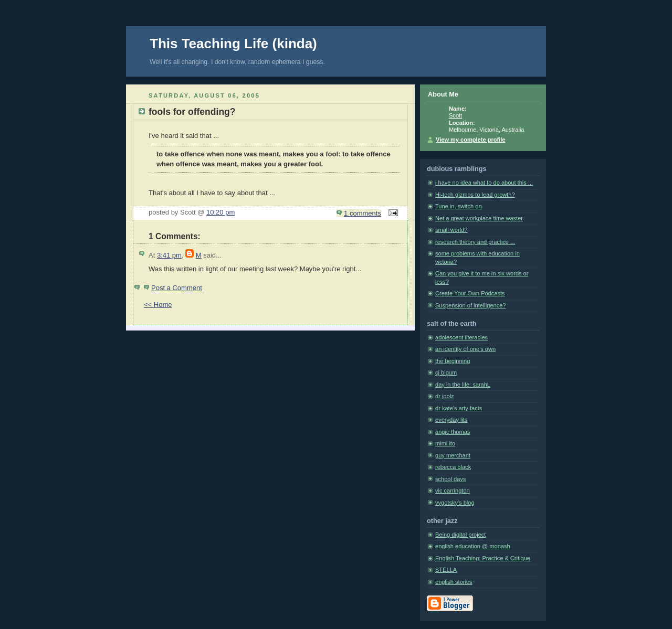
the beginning (453, 361)
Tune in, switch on (459, 206)
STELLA (446, 570)
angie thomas (453, 432)
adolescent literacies (461, 337)
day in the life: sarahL (463, 385)
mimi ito (445, 443)
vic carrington (453, 491)
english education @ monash (473, 546)
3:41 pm (169, 255)
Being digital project (460, 535)
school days (450, 479)
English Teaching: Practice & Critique (483, 558)
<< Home (158, 305)
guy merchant (453, 455)
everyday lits (451, 420)
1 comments (363, 213)
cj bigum (446, 372)
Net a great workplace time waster (479, 218)
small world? (451, 230)
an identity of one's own (465, 349)
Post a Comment (177, 288)
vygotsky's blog (455, 503)
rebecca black (453, 467)
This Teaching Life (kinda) (233, 44)
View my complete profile (470, 140)
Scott (455, 115)
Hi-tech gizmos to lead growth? (475, 195)
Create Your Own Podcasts (470, 293)
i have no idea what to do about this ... (484, 183)
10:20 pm (220, 212)
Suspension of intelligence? (471, 305)
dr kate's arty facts (459, 408)
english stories (454, 582)
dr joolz (445, 396)
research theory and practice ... (475, 242)
